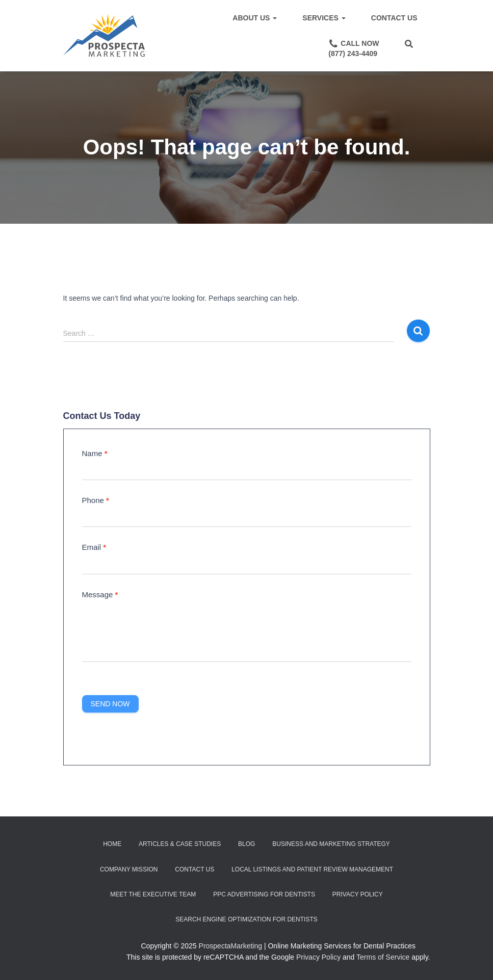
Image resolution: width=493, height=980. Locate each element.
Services (324, 18)
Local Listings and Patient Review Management (312, 869)
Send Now (110, 704)
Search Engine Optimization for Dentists (246, 919)
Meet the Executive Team (153, 894)
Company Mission (129, 869)
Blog (246, 844)
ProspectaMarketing (231, 946)
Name (95, 453)
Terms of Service (383, 957)
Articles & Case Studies (180, 844)
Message (100, 594)
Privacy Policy (358, 894)
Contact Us (394, 18)
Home (112, 844)
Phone (96, 500)
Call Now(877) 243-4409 (354, 48)
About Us (255, 18)
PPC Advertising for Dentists (264, 894)
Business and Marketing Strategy (331, 844)
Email (94, 547)
